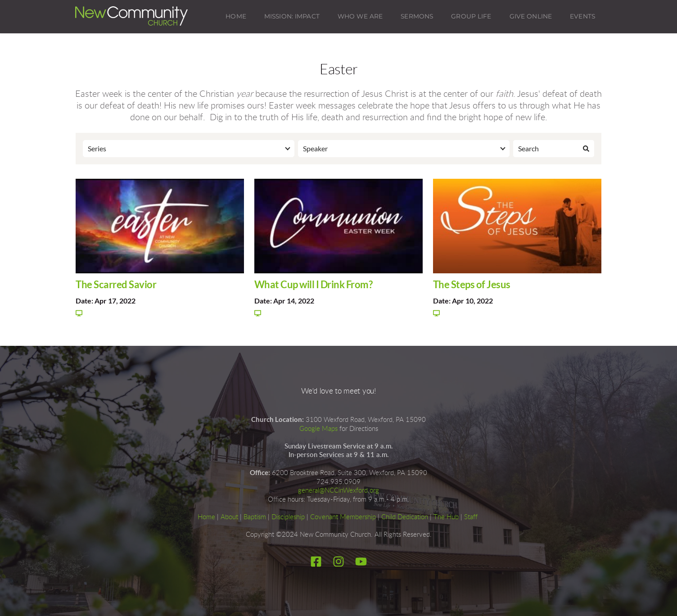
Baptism (255, 517)
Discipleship (288, 517)
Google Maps (318, 429)
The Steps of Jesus (472, 284)
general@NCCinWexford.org (338, 491)
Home (206, 517)
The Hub (446, 517)
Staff (471, 517)
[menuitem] (236, 17)
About (229, 517)
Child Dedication (405, 517)
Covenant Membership (343, 517)
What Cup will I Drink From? (314, 284)
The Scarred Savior (116, 284)
